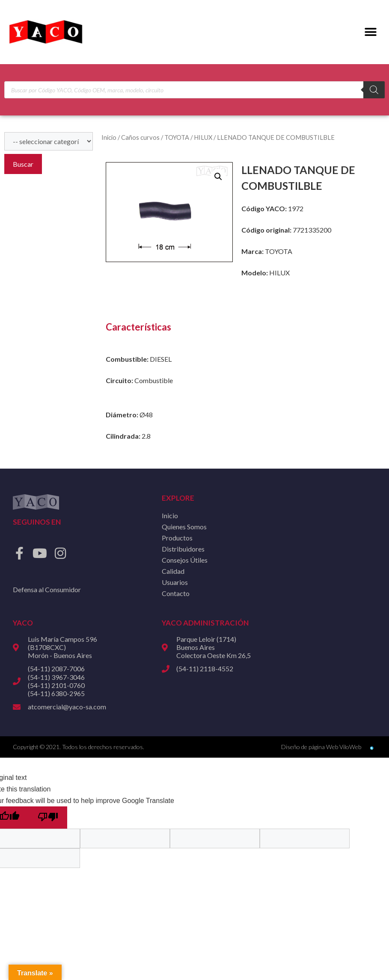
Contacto (176, 593)
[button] (371, 32)
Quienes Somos (184, 527)
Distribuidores (183, 549)
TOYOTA (177, 137)
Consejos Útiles (185, 560)
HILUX (203, 137)
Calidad (173, 571)
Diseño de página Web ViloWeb (321, 747)
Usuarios (175, 582)
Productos (177, 538)
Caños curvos (140, 137)
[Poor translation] (48, 818)
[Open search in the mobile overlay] (194, 90)
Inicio (109, 137)
